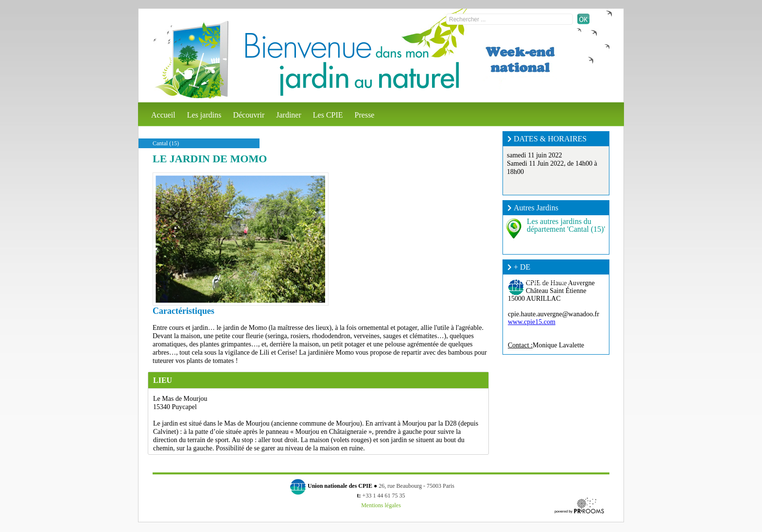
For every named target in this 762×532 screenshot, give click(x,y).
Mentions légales (381, 505)
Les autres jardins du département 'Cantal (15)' (566, 225)
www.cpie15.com (532, 322)
